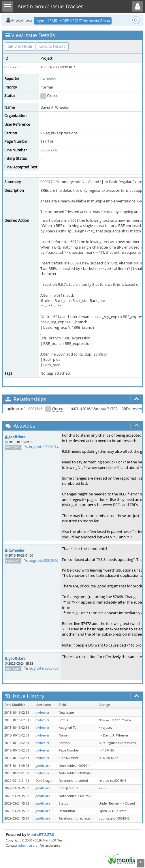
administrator (29, 845)
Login (40, 21)
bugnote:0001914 (44, 447)
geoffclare (17, 437)
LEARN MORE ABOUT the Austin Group (79, 21)
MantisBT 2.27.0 (41, 835)
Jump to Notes (20, 46)
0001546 (35, 409)
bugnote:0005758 (44, 668)
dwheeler (48, 78)
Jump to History (52, 46)
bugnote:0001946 (43, 560)
